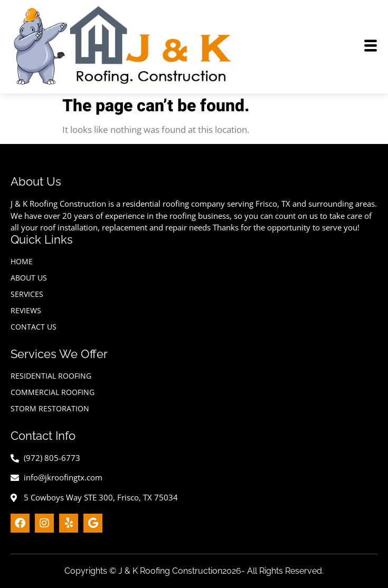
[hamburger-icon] (371, 47)
